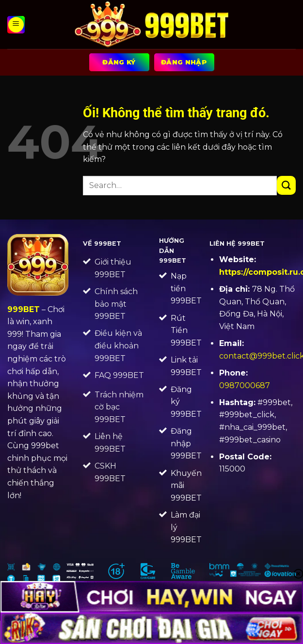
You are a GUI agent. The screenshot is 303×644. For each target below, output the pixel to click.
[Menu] (16, 25)
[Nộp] (286, 185)
